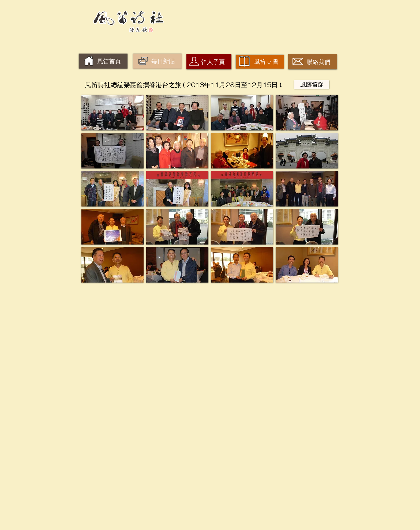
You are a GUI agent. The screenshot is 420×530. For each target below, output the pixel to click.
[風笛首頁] (103, 61)
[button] (112, 113)
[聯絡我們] (313, 62)
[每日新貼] (157, 61)
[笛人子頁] (209, 62)
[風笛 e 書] (260, 62)
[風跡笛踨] (312, 84)
